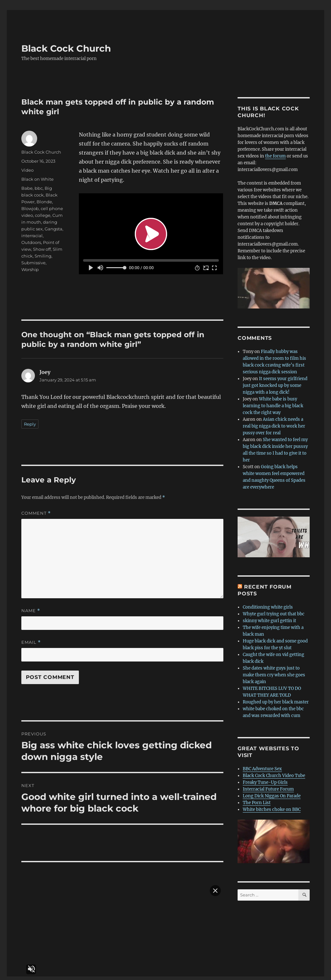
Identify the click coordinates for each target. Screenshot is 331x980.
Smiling (43, 253)
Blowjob (30, 205)
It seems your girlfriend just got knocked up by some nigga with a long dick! (275, 382)
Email (31, 639)
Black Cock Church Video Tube (274, 772)
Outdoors (31, 239)
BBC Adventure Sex (262, 766)
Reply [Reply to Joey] (30, 421)
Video (27, 167)
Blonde (44, 198)
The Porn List (257, 799)
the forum (275, 153)
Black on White (37, 176)
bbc (39, 185)
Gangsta (53, 226)
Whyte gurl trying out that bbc (274, 611)
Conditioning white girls (268, 604)
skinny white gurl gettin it (269, 617)
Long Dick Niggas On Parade (272, 793)
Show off (42, 246)
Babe (27, 185)
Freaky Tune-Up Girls (265, 779)
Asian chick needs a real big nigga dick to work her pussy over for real (274, 423)
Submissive (33, 259)
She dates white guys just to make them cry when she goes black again (274, 672)
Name (31, 607)
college (43, 212)
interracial (32, 232)
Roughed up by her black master (276, 699)
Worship (30, 266)
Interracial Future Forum (268, 786)
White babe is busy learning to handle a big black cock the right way (273, 403)
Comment (36, 510)
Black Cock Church (66, 45)
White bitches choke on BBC (272, 806)
